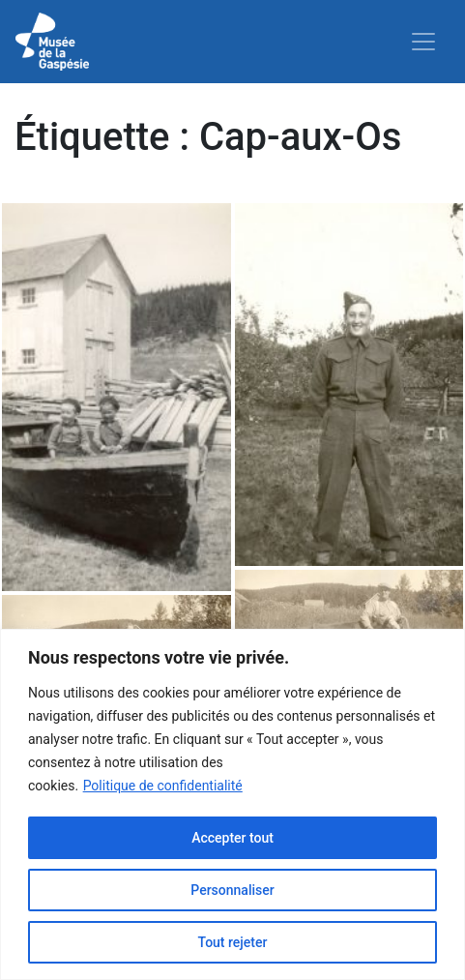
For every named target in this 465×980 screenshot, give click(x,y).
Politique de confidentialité (163, 786)
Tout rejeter (233, 942)
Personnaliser (232, 890)
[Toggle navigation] (423, 42)
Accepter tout (232, 838)
